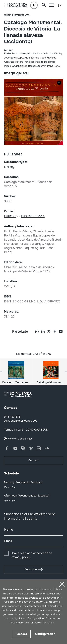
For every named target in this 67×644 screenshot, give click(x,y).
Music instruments (17, 15)
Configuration (45, 634)
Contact (33, 460)
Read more (17, 623)
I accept (21, 634)
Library (9, 167)
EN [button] (60, 6)
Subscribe (31, 569)
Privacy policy (21, 557)
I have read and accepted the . (31, 555)
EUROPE (10, 216)
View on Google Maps (20, 439)
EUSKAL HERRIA (33, 216)
